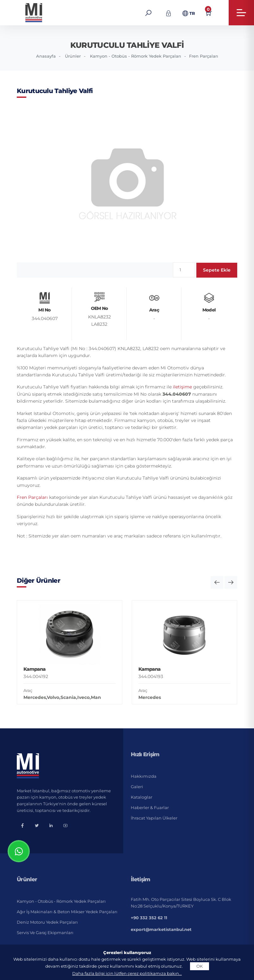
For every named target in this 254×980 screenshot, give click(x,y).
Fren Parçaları (204, 56)
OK (200, 966)
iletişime (182, 387)
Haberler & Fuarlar (150, 807)
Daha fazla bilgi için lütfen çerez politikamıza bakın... (127, 973)
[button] (217, 582)
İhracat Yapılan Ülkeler (154, 818)
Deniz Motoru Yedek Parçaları (47, 922)
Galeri (137, 787)
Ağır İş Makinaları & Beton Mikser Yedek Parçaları (67, 912)
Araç (28, 690)
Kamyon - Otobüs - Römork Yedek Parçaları (136, 56)
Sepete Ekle (217, 270)
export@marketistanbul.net (161, 929)
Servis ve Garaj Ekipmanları (45, 933)
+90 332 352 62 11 (149, 918)
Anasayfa (46, 56)
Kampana (34, 669)
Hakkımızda (144, 776)
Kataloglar (142, 797)
